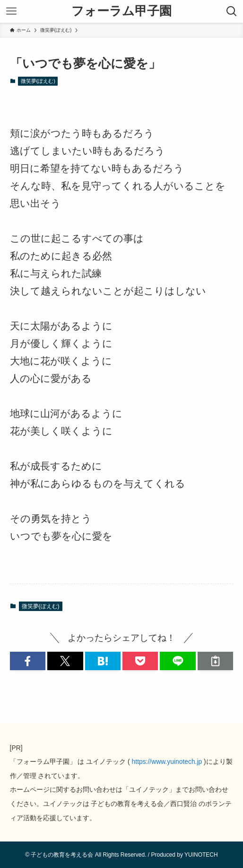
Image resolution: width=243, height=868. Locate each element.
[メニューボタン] (11, 11)
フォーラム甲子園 (121, 11)
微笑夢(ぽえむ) (38, 81)
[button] (28, 661)
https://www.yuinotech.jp (167, 762)
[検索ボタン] (232, 11)
